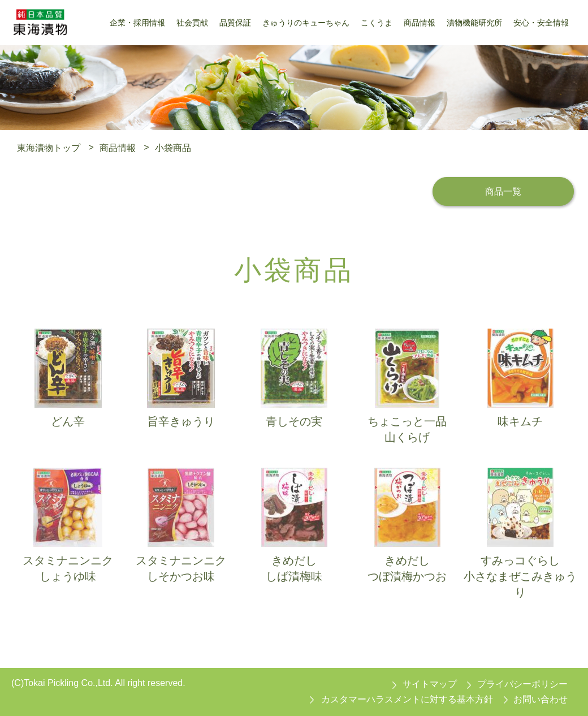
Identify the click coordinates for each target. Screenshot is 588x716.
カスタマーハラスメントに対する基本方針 (407, 699)
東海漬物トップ (49, 147)
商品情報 (118, 147)
